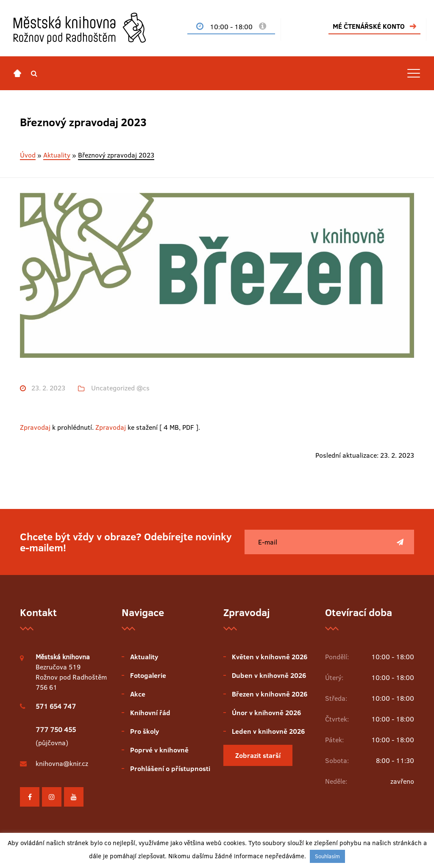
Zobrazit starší (258, 755)
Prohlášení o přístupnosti (170, 768)
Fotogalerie (148, 675)
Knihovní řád (150, 713)
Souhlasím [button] (327, 856)
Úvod (28, 155)
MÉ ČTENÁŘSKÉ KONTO (369, 26)
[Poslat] (400, 542)
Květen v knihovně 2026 (270, 657)
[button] (34, 73)
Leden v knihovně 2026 (268, 731)
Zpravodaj (35, 427)
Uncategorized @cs (120, 388)
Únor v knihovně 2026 (266, 713)
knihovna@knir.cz (62, 763)
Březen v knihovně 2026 (270, 694)
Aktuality (57, 155)
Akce (138, 694)
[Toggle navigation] (414, 73)
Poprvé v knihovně (159, 750)
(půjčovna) (56, 736)
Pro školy (145, 731)
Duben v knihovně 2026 (269, 675)
